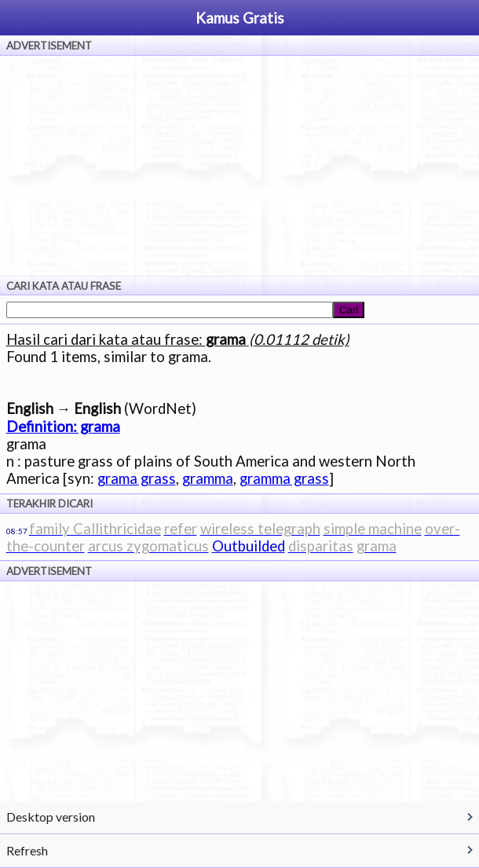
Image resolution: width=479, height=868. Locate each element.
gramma (208, 478)
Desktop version (51, 817)
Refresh (27, 850)
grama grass (137, 478)
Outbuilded (249, 546)
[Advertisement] (239, 166)
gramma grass (284, 478)
